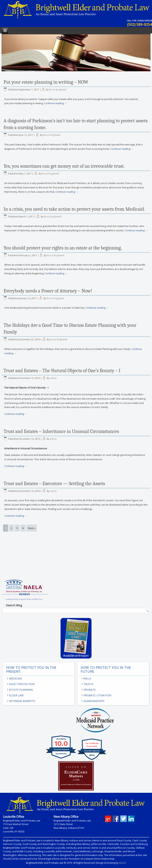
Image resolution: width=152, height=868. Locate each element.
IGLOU (123, 863)
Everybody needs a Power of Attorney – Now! (48, 291)
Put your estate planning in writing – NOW (46, 82)
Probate (90, 690)
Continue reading (55, 103)
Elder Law (16, 695)
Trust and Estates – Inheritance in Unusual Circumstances (61, 431)
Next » (32, 528)
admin (53, 378)
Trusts (88, 684)
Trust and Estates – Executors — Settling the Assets (54, 484)
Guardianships (94, 701)
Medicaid (15, 678)
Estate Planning (21, 690)
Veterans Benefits (22, 701)
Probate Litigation (97, 695)
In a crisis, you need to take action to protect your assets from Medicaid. (74, 209)
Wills (87, 678)
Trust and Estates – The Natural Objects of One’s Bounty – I (62, 371)
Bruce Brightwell (58, 90)
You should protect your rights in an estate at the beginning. (63, 248)
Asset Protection (22, 684)
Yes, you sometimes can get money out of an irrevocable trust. (64, 166)
